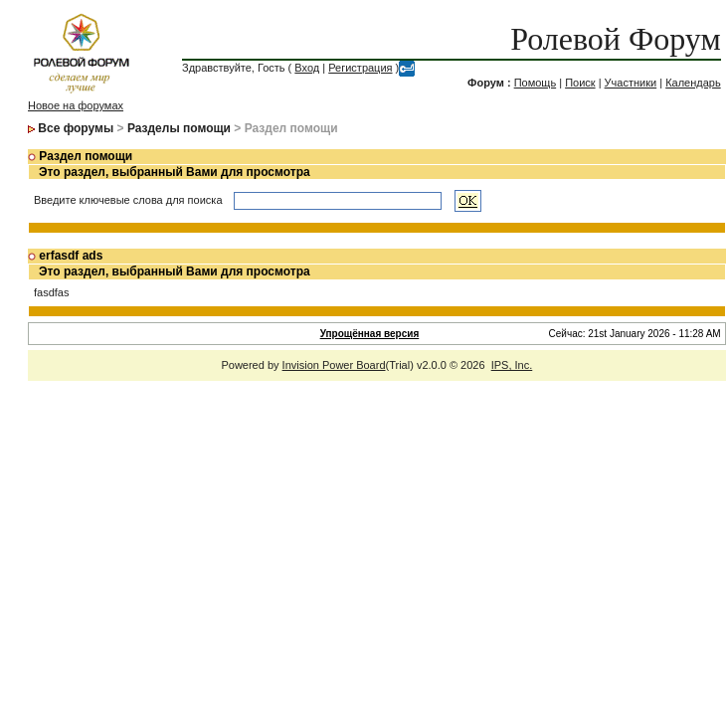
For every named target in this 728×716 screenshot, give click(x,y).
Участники (631, 83)
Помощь (536, 83)
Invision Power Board (334, 365)
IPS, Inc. (512, 365)
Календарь (693, 83)
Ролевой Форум (615, 39)
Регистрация (360, 68)
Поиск (580, 83)
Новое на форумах (76, 105)
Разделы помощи (179, 128)
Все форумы (76, 128)
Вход (307, 68)
